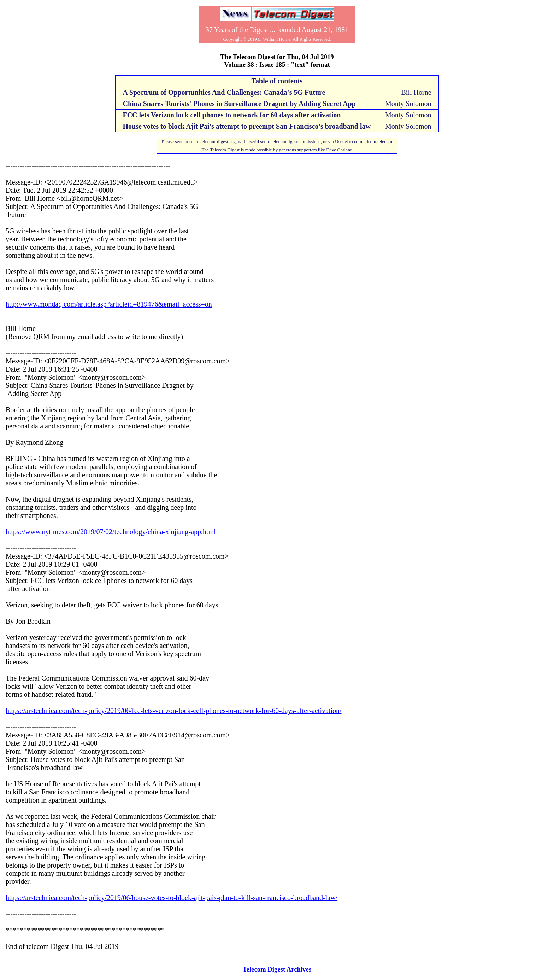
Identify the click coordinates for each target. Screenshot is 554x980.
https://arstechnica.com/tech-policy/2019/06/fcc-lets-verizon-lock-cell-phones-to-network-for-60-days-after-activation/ (174, 711)
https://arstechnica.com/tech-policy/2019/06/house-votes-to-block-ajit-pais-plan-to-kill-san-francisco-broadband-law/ (172, 898)
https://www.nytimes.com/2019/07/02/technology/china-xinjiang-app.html (111, 532)
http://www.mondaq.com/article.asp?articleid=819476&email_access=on (109, 304)
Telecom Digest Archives (277, 969)
